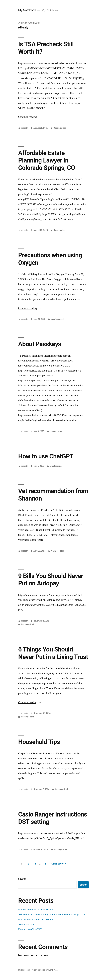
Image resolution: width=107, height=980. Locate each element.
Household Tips (39, 742)
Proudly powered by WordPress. (44, 970)
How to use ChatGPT (46, 456)
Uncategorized (60, 128)
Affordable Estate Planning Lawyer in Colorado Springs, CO (47, 160)
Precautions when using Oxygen (36, 919)
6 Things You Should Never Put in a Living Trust (53, 653)
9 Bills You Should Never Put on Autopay (51, 580)
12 (45, 864)
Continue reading (30, 117)
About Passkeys (40, 344)
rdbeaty (25, 128)
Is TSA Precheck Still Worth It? (36, 910)
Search (22, 879)
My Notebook (27, 10)
